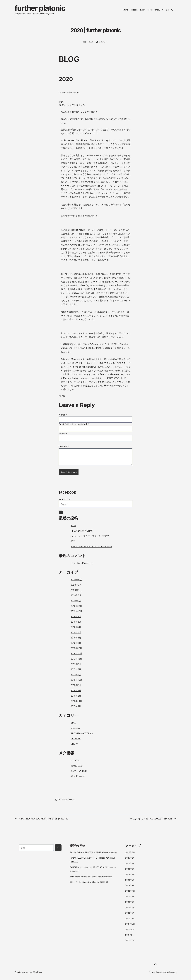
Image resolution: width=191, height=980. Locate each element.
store (150, 10)
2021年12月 (130, 924)
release (134, 10)
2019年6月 (76, 622)
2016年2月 (76, 696)
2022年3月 (130, 918)
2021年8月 (130, 935)
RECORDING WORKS (82, 531)
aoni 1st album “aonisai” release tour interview (91, 877)
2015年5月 (76, 706)
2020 (73, 526)
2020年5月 (76, 590)
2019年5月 (76, 627)
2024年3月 (130, 869)
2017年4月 (76, 675)
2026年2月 (130, 858)
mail (167, 10)
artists (125, 10)
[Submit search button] (58, 848)
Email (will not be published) (74, 424)
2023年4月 (130, 885)
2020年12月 (76, 580)
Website (63, 434)
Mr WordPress (81, 563)
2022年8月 (130, 902)
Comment (64, 447)
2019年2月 (76, 643)
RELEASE (76, 739)
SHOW (74, 744)
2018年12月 (76, 648)
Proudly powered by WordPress (28, 972)
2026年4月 (130, 852)
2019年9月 (76, 616)
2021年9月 (130, 929)
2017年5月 (76, 669)
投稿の (76, 766)
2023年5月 (130, 880)
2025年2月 (130, 863)
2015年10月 (76, 701)
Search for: (65, 500)
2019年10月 (76, 611)
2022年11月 (130, 891)
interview (159, 10)
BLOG (62, 396)
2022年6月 (130, 913)
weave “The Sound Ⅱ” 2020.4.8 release (91, 547)
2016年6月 (76, 685)
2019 (73, 541)
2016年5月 (76, 690)
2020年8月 (76, 585)
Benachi (173, 972)
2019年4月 (76, 632)
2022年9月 (130, 896)
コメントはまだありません (72, 105)
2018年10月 (76, 653)
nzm (73, 800)
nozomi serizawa (71, 92)
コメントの (79, 771)
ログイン (75, 760)
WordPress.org (78, 776)
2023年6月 (130, 874)
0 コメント (103, 42)
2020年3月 (76, 595)
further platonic (40, 8)
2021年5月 (130, 940)
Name (63, 415)
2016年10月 (76, 680)
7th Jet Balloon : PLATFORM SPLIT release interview (94, 852)
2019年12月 (76, 606)
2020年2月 (76, 601)
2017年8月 (76, 664)
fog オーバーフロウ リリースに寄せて (90, 536)
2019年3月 (76, 638)
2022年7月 (130, 907)
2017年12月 (76, 659)
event (143, 10)
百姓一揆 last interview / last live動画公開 (89, 882)
